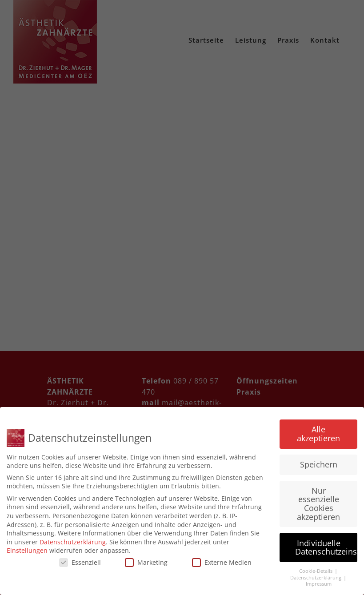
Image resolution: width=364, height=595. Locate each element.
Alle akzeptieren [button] (318, 434)
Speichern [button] (319, 464)
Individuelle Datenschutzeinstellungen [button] (326, 547)
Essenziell (80, 562)
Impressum (319, 584)
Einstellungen (27, 550)
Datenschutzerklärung (73, 542)
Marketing (146, 562)
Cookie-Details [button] (316, 571)
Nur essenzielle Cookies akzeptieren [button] (318, 504)
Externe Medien (222, 562)
